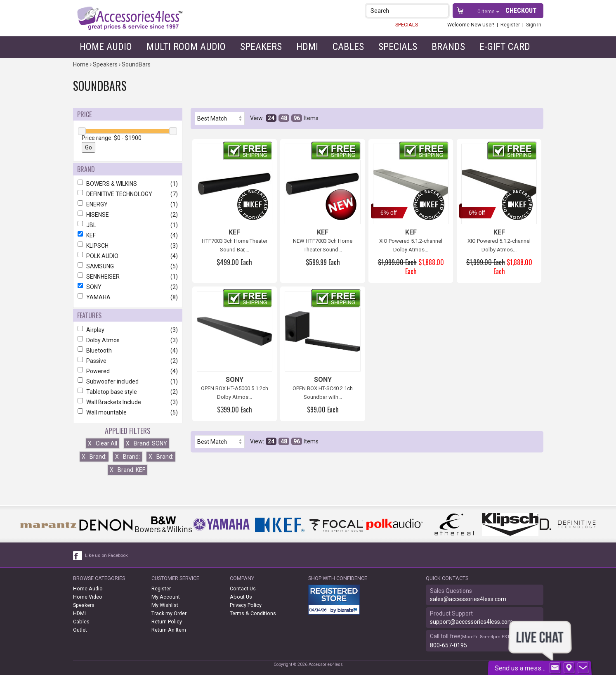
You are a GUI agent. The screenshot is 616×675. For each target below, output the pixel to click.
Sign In (534, 25)
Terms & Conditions (253, 613)
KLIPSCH (128, 246)
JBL (128, 225)
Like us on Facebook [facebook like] (106, 555)
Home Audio (106, 47)
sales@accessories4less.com (468, 599)
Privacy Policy (246, 605)
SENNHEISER (128, 277)
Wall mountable (128, 412)
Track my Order (169, 613)
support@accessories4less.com (471, 622)
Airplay (128, 330)
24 (271, 118)
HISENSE (128, 215)
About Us (241, 597)
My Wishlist (165, 605)
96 (297, 118)
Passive (128, 361)
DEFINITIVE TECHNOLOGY (128, 194)
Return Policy (167, 622)
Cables (348, 47)
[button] (443, 11)
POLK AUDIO (128, 256)
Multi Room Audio (186, 47)
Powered (128, 371)
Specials (398, 47)
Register (510, 25)
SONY (128, 287)
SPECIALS (407, 25)
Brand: (94, 457)
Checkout (521, 11)
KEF (128, 235)
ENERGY (128, 204)
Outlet (80, 630)
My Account (166, 597)
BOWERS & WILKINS (128, 184)
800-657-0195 (448, 645)
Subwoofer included (128, 381)
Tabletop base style (128, 392)
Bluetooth (128, 351)
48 (284, 118)
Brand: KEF (127, 470)
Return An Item (169, 630)
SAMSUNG (128, 266)
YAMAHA (128, 297)
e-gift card (505, 47)
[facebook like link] (78, 556)
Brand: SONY (146, 443)
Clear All (103, 443)
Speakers (261, 47)
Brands (448, 47)
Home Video (88, 597)
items (487, 11)
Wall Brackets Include (128, 402)
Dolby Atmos (128, 340)
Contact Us (243, 589)
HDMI (307, 47)
